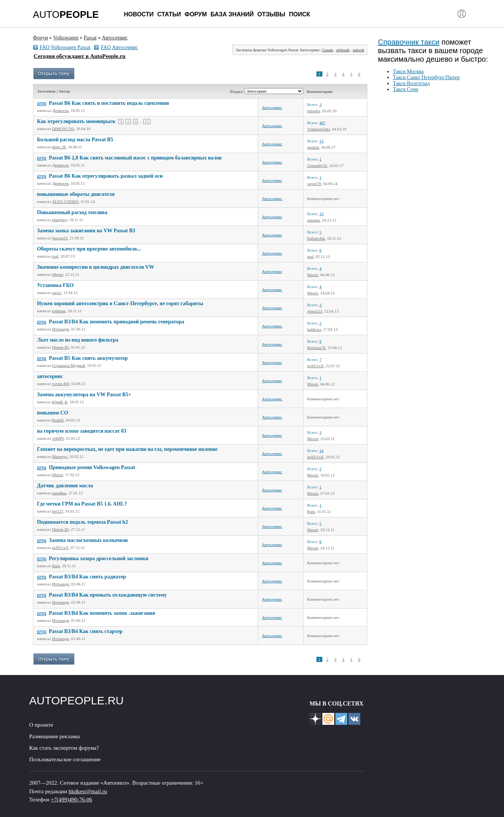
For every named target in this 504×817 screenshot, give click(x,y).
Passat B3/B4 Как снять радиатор (88, 577)
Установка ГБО (56, 285)
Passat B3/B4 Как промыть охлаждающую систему (108, 595)
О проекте (41, 725)
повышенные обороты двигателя (76, 194)
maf (55, 256)
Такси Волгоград (412, 83)
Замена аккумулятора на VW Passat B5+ (84, 395)
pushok (313, 147)
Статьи (169, 14)
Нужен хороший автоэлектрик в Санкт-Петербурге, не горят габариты (120, 303)
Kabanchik (316, 238)
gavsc (57, 293)
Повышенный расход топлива (72, 212)
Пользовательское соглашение (65, 759)
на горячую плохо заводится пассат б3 (82, 431)
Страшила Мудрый (69, 365)
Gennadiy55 (317, 165)
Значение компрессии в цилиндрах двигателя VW (96, 267)
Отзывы (271, 14)
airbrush (343, 50)
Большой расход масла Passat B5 (75, 140)
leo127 (58, 511)
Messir (58, 274)
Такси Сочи (406, 89)
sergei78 (314, 184)
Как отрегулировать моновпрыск (76, 121)
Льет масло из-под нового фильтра (78, 340)
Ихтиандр (61, 329)
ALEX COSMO (65, 201)
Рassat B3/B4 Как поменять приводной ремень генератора (117, 322)
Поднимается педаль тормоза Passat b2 (83, 522)
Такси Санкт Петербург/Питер (426, 77)
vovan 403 (61, 384)
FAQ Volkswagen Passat (65, 47)
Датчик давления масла (65, 486)
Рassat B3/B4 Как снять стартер (86, 631)
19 (321, 214)
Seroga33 (60, 238)
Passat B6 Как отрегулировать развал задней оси (106, 176)
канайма (59, 493)
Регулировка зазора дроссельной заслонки (99, 558)
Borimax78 (316, 348)
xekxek (358, 50)
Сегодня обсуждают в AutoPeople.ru (80, 56)
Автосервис (272, 107)
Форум (196, 14)
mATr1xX (315, 366)
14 (321, 451)
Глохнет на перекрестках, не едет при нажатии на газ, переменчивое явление (127, 449)
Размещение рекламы (55, 736)
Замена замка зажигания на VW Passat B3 (86, 231)
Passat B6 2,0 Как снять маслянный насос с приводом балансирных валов (135, 158)
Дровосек (60, 110)
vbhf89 (58, 438)
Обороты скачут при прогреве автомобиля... (89, 249)
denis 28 (59, 147)
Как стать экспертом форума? (64, 748)
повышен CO (53, 413)
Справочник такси (409, 42)
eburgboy (60, 220)
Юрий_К (60, 402)
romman (59, 311)
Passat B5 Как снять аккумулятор (88, 358)
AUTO (66, 14)
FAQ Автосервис (119, 47)
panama (313, 220)
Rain (311, 511)
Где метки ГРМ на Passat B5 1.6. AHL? (82, 504)
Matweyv (60, 456)
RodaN (58, 420)
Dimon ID (60, 347)
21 (147, 122)
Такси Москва (408, 72)
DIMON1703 (63, 129)
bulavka (314, 111)
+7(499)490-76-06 (71, 800)
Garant (328, 50)
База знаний (232, 14)
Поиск (300, 14)
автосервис (50, 376)
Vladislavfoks (318, 129)
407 (323, 123)
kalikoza (314, 329)
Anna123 (315, 311)
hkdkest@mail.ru (88, 791)
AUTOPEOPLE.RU (77, 700)
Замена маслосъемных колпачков (89, 540)
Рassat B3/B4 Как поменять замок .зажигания (102, 613)
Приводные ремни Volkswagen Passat (92, 467)
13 (321, 141)
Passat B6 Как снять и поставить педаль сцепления (109, 103)
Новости (139, 14)
